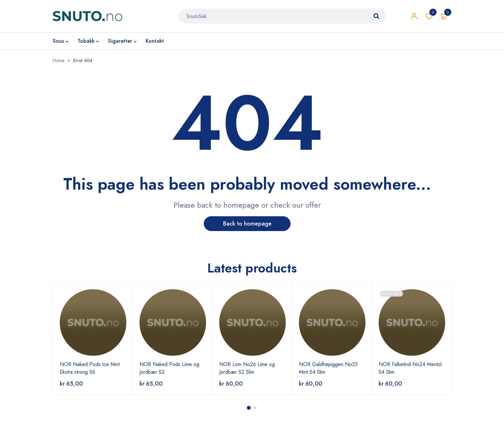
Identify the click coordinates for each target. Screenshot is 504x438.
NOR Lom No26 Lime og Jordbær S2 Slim (247, 368)
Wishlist (429, 16)
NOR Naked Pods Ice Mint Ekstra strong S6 (90, 368)
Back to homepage (247, 224)
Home (59, 60)
